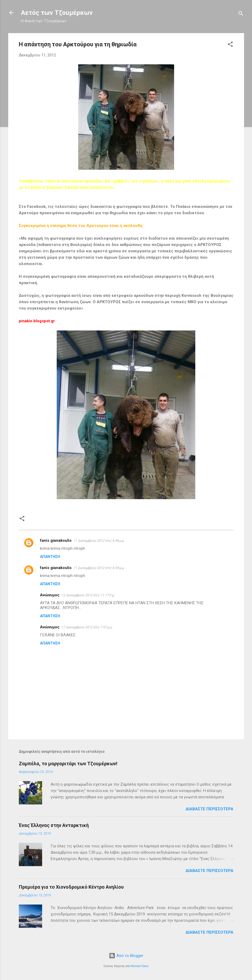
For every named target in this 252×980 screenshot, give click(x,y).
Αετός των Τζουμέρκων (57, 13)
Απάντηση (50, 557)
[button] (230, 45)
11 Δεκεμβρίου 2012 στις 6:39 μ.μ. (99, 568)
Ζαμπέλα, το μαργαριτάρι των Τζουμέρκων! (68, 764)
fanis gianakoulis (56, 540)
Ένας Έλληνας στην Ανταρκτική (54, 825)
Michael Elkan (140, 966)
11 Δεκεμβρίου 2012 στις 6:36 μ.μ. (99, 541)
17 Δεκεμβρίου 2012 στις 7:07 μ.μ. (87, 627)
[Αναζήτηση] (241, 14)
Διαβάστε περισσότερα (209, 809)
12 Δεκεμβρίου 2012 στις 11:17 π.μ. (88, 595)
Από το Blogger (126, 956)
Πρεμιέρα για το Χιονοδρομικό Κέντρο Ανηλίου (71, 887)
